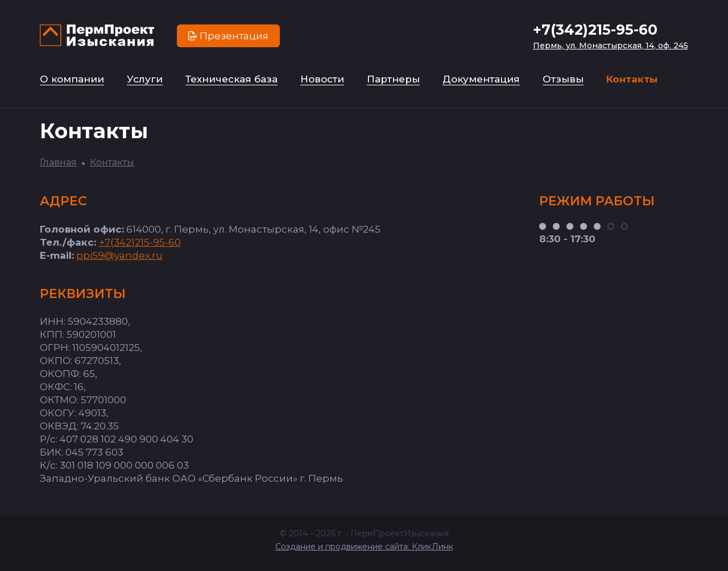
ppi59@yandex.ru (119, 255)
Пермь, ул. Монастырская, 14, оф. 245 (611, 45)
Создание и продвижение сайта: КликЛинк (364, 547)
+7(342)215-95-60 (595, 30)
